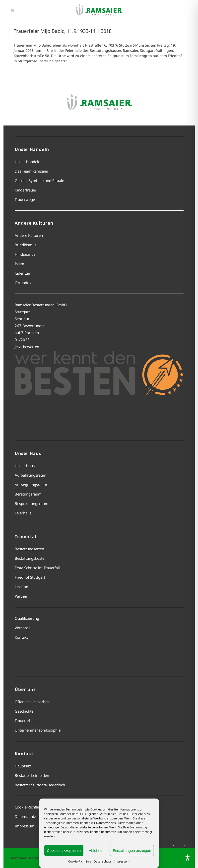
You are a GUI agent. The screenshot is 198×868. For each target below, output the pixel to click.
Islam (19, 264)
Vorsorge (23, 628)
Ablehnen (97, 850)
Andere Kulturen (29, 235)
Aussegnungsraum (31, 485)
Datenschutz (102, 861)
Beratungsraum (28, 494)
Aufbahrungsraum (31, 475)
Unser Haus (25, 466)
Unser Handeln (28, 162)
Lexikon (21, 587)
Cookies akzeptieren (64, 850)
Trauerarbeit (25, 721)
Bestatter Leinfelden (32, 775)
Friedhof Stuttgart (30, 577)
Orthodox (23, 283)
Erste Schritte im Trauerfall (37, 568)
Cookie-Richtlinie (80, 861)
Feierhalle (23, 513)
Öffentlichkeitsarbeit (32, 702)
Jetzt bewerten (27, 347)
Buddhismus (26, 245)
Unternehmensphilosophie (38, 730)
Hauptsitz (23, 766)
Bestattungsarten (29, 549)
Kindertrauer (26, 190)
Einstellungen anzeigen (132, 850)
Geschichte (24, 711)
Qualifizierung (27, 618)
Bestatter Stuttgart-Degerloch (40, 785)
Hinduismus (25, 254)
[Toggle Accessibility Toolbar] (188, 858)
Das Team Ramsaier (32, 171)
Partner (21, 596)
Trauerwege (25, 199)
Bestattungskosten (31, 558)
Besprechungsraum (32, 503)
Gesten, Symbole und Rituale (39, 181)
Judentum (23, 273)
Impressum (122, 861)
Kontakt (21, 637)
